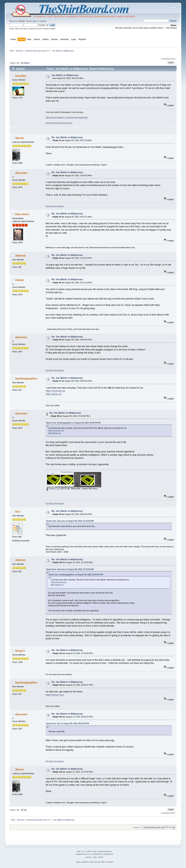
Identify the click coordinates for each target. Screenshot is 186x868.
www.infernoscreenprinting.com (59, 123)
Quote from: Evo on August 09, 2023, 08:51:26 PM (67, 724)
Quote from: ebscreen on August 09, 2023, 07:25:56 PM (70, 521)
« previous (165, 59)
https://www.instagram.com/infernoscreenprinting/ (67, 117)
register (43, 21)
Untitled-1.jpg (53, 489)
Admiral (20, 256)
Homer (20, 280)
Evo (18, 512)
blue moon (22, 214)
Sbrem (20, 138)
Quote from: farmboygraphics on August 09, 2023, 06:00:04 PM (73, 423)
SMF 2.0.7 (81, 851)
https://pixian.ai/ (53, 394)
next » (174, 59)
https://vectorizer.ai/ (55, 391)
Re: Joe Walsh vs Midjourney (67, 137)
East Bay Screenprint (55, 206)
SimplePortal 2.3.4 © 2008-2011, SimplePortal (94, 854)
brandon (21, 76)
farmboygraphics (26, 378)
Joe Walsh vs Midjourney (65, 75)
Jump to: (137, 827)
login (35, 21)
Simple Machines (105, 851)
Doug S (20, 651)
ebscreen (21, 173)
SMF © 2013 (92, 851)
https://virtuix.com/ (55, 695)
